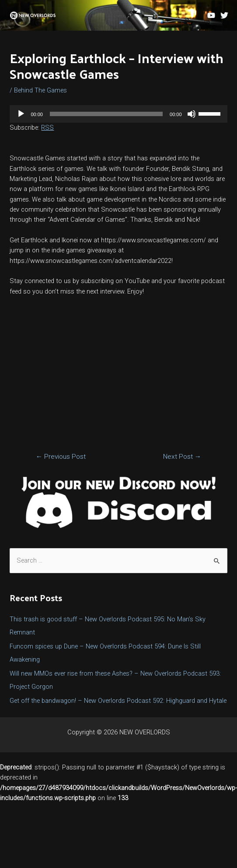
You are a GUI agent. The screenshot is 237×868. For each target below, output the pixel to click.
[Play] (21, 114)
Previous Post (61, 457)
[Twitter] (224, 15)
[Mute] (192, 114)
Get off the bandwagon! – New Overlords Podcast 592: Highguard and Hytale (118, 701)
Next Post (182, 457)
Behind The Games (40, 90)
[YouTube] (211, 15)
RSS (47, 128)
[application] (118, 114)
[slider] (106, 114)
